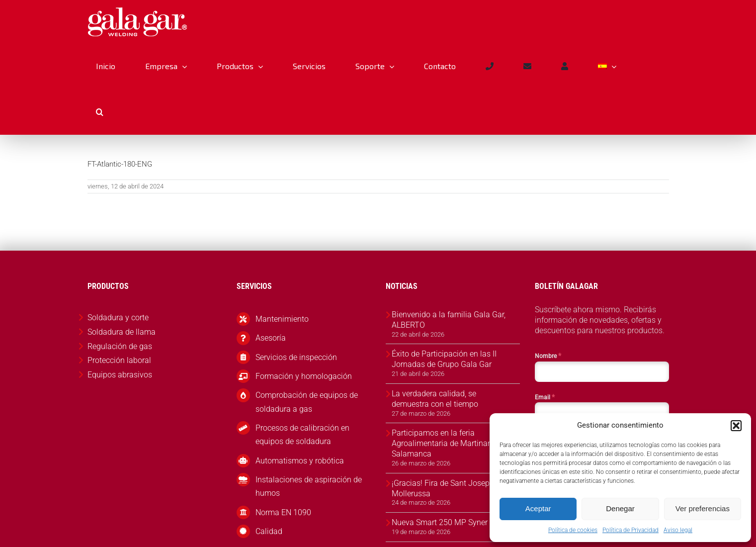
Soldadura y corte (118, 318)
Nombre (548, 356)
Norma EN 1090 (283, 512)
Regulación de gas (120, 346)
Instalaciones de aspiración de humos (309, 486)
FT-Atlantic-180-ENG (120, 164)
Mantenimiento (282, 319)
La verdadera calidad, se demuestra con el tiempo (435, 399)
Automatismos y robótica (300, 461)
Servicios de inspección (296, 357)
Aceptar (538, 508)
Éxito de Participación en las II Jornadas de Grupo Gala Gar (444, 359)
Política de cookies (573, 530)
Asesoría (271, 338)
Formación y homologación (304, 376)
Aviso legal (678, 530)
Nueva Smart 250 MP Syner (440, 522)
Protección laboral (119, 360)
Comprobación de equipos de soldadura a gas (307, 402)
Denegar (620, 508)
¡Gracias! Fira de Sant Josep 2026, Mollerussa (451, 488)
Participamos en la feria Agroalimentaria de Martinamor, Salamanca (447, 443)
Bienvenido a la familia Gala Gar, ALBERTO (449, 320)
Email (545, 397)
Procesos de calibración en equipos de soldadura (302, 435)
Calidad (269, 531)
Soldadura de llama (122, 332)
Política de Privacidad (630, 530)
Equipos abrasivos (120, 375)
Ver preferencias (703, 508)
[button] (736, 426)
